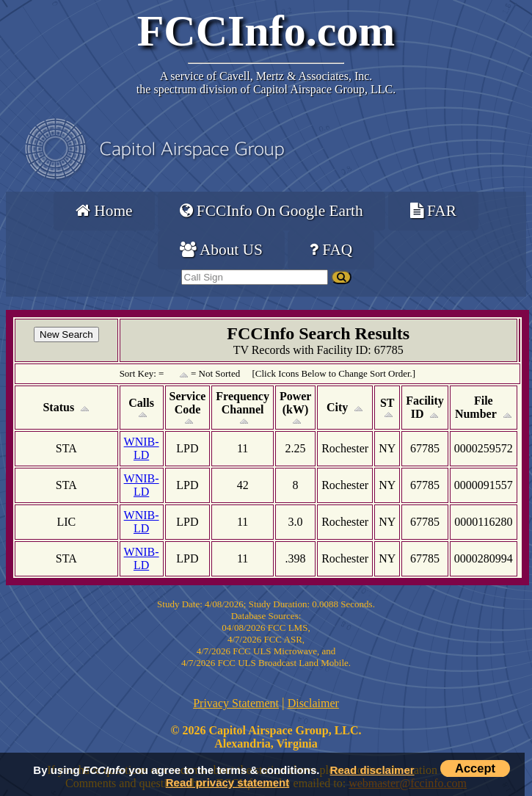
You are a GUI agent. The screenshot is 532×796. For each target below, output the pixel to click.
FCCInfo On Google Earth (272, 211)
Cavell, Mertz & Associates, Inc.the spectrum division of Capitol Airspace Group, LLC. (266, 83)
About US (221, 250)
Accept (475, 768)
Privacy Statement (236, 703)
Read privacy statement (227, 782)
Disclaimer (313, 703)
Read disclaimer (372, 770)
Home (104, 211)
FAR (433, 211)
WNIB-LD (142, 448)
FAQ (331, 250)
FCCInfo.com (266, 31)
